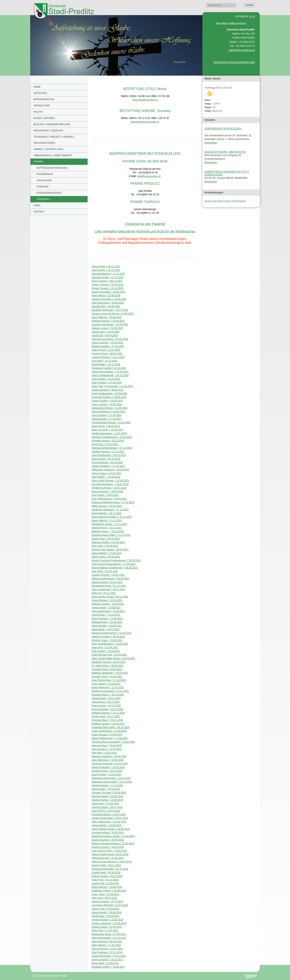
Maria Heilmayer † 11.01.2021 (108, 687)
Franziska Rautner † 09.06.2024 (109, 397)
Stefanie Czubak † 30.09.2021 (108, 604)
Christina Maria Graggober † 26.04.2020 (113, 742)
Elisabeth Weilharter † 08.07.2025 (110, 310)
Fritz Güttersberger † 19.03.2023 (109, 499)
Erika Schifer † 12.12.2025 (106, 270)
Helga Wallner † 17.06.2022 (107, 553)
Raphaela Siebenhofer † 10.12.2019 (111, 778)
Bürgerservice (44, 99)
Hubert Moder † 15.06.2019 (106, 825)
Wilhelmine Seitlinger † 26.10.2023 (110, 470)
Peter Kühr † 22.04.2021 (105, 648)
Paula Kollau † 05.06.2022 (106, 557)
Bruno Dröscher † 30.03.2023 (107, 492)
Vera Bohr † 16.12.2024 (104, 361)
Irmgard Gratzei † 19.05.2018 (107, 920)
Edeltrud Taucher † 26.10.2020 (108, 724)
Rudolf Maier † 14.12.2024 (106, 365)
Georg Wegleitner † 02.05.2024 (108, 412)
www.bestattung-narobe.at (145, 122)
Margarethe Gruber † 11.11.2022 (109, 524)
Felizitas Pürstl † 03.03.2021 (107, 669)
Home (37, 87)
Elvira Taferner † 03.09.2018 (107, 887)
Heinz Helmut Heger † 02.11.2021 (110, 597)
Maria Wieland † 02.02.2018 (107, 941)
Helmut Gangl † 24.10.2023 (106, 473)
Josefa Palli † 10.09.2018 (105, 883)
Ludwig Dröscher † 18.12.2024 (108, 357)
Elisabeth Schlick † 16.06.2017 (108, 967)
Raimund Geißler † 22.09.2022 (108, 542)
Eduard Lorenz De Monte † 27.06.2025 (112, 314)
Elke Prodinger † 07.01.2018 (107, 952)
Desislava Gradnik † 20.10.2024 (109, 368)
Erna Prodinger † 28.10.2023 (107, 462)
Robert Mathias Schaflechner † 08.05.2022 (115, 568)
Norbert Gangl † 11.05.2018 (107, 927)
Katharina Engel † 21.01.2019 (108, 858)
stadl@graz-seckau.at (149, 176)
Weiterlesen (211, 143)
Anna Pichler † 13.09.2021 (106, 615)
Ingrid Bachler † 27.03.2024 (106, 419)
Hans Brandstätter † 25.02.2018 (109, 938)
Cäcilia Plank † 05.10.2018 (106, 873)
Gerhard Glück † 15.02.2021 (107, 677)
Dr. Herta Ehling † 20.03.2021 (108, 666)
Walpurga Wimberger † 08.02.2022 (110, 579)
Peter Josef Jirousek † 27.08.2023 (110, 481)
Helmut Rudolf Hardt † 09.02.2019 (110, 854)
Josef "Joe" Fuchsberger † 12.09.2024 (112, 386)
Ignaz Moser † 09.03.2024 (106, 426)
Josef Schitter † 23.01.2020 (106, 775)
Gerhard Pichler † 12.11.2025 (107, 277)
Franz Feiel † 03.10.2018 (105, 880)
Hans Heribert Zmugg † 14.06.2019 (111, 829)
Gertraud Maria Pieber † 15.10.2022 (111, 535)
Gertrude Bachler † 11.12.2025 (108, 274)
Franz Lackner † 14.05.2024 (107, 404)
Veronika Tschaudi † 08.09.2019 (109, 793)
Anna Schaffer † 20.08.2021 (107, 626)
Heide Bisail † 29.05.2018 (105, 916)
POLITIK (38, 112)
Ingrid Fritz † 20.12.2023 (105, 444)
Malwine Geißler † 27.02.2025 (108, 346)
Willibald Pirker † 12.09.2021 (107, 622)
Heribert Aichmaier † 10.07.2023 (109, 488)
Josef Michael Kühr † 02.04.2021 (109, 655)
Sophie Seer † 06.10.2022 (106, 539)
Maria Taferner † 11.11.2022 (107, 521)
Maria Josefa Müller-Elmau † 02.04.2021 (113, 658)
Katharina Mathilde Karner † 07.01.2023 (113, 502)
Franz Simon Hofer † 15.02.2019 (109, 851)
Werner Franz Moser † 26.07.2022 (110, 550)
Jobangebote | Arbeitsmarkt (53, 155)
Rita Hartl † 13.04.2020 (104, 753)
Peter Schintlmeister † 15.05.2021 (110, 644)
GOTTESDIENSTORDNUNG (52, 168)
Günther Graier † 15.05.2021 (107, 640)
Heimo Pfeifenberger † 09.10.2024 (110, 375)
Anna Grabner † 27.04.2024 (107, 415)
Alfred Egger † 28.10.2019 (106, 789)
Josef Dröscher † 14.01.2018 (107, 949)
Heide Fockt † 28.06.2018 (105, 909)
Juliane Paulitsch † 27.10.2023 (108, 466)
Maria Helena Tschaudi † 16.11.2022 (112, 517)
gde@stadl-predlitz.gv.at (242, 50)
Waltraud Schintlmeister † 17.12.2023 (112, 448)
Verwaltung (42, 106)
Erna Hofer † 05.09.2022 (105, 546)
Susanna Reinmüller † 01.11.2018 (110, 869)
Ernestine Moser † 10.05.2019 (108, 833)
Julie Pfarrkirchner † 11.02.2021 (109, 680)
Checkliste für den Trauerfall (145, 224)
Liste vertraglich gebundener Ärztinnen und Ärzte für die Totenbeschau (145, 231)
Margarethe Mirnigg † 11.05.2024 (109, 408)
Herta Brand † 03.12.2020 (106, 702)
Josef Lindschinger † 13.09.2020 (109, 731)
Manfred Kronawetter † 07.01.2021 (110, 691)
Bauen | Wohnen (44, 118)
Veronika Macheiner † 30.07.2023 (110, 484)
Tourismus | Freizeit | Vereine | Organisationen (54, 140)
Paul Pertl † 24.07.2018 (104, 898)
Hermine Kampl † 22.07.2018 (107, 902)
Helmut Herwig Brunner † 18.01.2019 (112, 862)
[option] (116, 45)
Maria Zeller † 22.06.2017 (105, 963)
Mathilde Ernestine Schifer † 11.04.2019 (113, 836)
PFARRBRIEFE (45, 174)
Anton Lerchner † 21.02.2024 (107, 430)
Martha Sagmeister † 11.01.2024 (109, 433)
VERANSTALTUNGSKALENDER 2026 (234, 62)
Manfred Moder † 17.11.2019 (107, 785)
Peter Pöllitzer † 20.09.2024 (107, 383)
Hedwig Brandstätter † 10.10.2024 (110, 372)
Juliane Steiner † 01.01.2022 (107, 582)
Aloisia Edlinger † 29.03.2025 (107, 343)
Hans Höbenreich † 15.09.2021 (108, 611)
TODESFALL (43, 199)
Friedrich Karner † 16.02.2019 (108, 847)
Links (37, 205)
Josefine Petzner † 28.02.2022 (108, 575)
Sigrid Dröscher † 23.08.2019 (107, 800)
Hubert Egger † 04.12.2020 (106, 698)
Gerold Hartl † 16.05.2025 (106, 332)
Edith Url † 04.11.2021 (104, 593)
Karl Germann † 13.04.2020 (107, 749)
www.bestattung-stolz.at (145, 100)
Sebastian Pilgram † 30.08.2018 (109, 891)
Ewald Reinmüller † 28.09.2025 (108, 292)
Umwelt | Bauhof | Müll (49, 149)
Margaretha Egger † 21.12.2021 (109, 586)
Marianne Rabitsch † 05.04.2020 (109, 756)
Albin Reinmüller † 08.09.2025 (108, 303)
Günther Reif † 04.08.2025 (106, 306)
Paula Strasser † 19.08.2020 (107, 735)
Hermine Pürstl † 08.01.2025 (107, 354)
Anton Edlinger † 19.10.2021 (107, 600)
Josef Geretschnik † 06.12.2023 (109, 455)
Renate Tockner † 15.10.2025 (107, 288)
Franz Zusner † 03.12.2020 (106, 706)
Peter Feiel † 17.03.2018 (105, 931)
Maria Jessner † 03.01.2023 (107, 506)
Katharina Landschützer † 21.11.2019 (112, 782)
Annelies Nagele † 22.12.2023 (108, 441)
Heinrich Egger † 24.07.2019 (107, 807)
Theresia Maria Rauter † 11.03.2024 (111, 423)
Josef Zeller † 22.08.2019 (105, 804)
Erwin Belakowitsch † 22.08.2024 (109, 394)
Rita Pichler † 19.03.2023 (105, 495)
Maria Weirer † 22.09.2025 (106, 296)
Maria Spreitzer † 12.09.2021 (107, 619)
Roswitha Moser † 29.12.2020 (108, 695)
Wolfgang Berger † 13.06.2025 (108, 321)
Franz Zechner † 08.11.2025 (107, 281)
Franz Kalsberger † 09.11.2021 (108, 589)
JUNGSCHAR (44, 180)
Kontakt (39, 212)
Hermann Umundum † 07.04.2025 (110, 339)
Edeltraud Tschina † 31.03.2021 (109, 662)
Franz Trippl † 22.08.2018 (105, 894)
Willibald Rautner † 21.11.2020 (108, 713)
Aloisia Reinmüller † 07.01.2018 (109, 956)
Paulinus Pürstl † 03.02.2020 (107, 771)
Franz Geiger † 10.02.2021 (106, 684)
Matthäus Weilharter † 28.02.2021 (110, 673)
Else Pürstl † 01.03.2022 (105, 571)
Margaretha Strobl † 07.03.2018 (109, 934)
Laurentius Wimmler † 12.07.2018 (110, 905)
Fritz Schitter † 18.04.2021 (106, 651)
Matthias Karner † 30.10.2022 (108, 531)
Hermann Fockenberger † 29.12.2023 (112, 437)
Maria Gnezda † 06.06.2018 (107, 912)
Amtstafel (40, 93)
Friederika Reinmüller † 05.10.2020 (110, 727)
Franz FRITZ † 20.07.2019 (106, 811)
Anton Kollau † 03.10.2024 (106, 379)
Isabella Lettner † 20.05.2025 (107, 328)
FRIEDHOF (43, 187)
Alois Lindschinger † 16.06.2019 (109, 822)
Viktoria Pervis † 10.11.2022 (107, 528)
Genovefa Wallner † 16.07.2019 (109, 814)
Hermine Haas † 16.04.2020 (107, 746)
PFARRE (38, 162)
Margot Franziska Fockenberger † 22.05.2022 (116, 560)
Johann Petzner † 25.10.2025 (107, 285)
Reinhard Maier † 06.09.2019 (107, 796)
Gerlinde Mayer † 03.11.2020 (107, 720)
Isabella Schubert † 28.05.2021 (108, 637)
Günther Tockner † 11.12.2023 (108, 452)
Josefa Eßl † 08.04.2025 (105, 335)
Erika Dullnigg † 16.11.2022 (106, 513)
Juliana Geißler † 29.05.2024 (107, 401)
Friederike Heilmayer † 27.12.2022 (110, 510)
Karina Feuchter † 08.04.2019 (108, 840)
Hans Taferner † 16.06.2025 (107, 317)
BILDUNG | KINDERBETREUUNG (52, 124)
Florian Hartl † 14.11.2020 (106, 717)
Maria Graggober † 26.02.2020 (108, 767)
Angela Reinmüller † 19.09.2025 (109, 299)
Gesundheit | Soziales (48, 131)
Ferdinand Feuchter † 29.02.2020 (110, 764)
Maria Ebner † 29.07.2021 (106, 629)
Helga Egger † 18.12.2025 (106, 267)
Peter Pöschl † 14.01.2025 (106, 350)
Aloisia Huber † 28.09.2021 (106, 608)
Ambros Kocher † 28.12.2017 (107, 960)
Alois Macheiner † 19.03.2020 (108, 760)
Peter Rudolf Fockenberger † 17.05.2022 (113, 564)
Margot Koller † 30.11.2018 (106, 865)
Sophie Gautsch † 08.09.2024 (108, 390)
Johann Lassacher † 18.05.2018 (109, 923)
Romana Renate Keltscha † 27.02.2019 (113, 844)
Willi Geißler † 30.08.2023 (106, 477)
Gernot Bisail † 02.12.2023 (106, 459)
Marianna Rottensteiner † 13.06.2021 (112, 633)
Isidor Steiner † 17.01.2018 (106, 945)
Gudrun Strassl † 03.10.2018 (107, 876)
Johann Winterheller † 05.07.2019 (110, 818)
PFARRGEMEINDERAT (49, 193)
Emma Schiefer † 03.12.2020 (107, 709)
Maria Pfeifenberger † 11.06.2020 (110, 738)
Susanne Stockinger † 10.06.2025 (110, 325)
